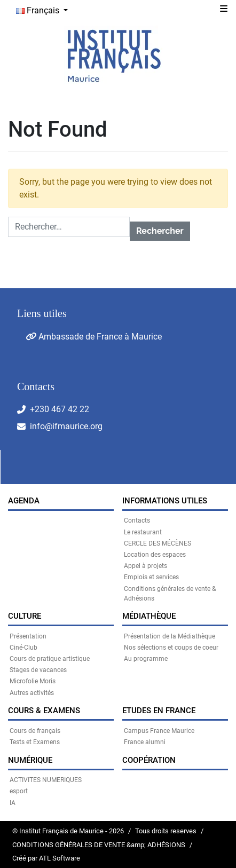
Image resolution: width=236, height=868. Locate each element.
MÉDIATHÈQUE (149, 616)
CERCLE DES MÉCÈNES (158, 543)
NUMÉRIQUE (30, 760)
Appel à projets (145, 566)
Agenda (24, 501)
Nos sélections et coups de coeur (171, 648)
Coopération (149, 760)
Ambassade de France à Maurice (94, 337)
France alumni (145, 742)
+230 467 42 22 (60, 409)
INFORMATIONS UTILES (165, 501)
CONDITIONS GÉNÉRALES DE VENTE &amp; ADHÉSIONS (99, 845)
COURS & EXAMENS (44, 711)
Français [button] (39, 10)
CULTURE (25, 616)
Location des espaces (155, 555)
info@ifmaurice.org (66, 426)
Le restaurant (143, 532)
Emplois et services (151, 577)
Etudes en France (159, 711)
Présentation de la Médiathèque (170, 636)
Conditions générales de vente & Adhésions (170, 594)
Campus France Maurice (159, 731)
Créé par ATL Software (46, 858)
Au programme (146, 659)
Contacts (137, 520)
